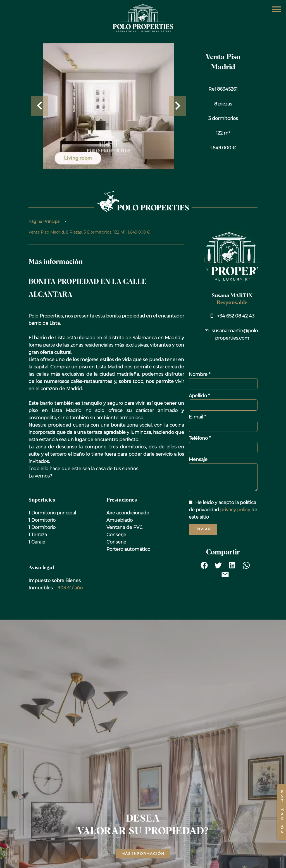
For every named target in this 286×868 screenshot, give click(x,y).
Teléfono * (200, 438)
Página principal (45, 222)
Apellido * (199, 396)
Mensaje (198, 459)
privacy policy (235, 510)
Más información (143, 853)
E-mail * (197, 417)
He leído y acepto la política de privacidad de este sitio (223, 510)
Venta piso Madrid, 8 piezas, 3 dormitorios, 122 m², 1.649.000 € (89, 232)
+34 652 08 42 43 (236, 316)
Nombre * (200, 374)
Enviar (203, 529)
